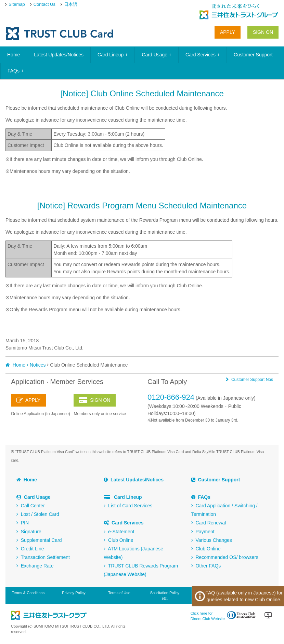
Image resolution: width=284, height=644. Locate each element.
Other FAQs (206, 566)
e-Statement (119, 532)
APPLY (228, 32)
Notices (38, 365)
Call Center (31, 506)
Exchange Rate (35, 566)
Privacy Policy (74, 593)
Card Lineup (113, 55)
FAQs (16, 71)
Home (14, 55)
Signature (29, 532)
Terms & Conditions (28, 593)
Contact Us (44, 4)
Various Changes (212, 540)
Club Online (118, 540)
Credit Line (30, 549)
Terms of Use (119, 593)
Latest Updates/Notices (59, 55)
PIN (23, 523)
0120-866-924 (171, 397)
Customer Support (253, 55)
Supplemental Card (39, 540)
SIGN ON (263, 32)
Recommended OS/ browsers (225, 557)
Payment (203, 532)
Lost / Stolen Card (38, 514)
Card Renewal (209, 523)
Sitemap (17, 4)
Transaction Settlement (43, 557)
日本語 (71, 4)
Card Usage (157, 55)
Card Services (203, 55)
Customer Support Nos (249, 380)
